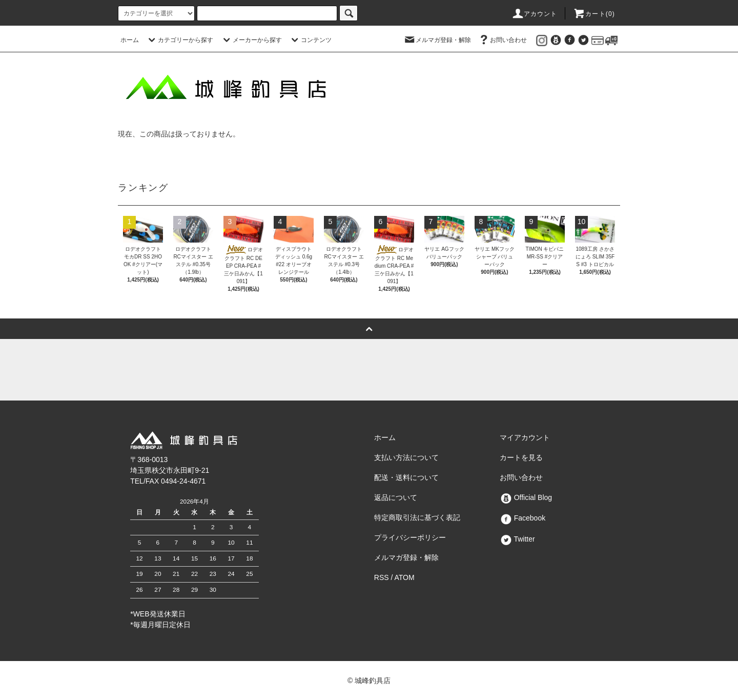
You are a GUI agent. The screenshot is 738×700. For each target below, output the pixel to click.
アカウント (535, 14)
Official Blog (526, 497)
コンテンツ (310, 40)
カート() (594, 14)
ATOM (405, 577)
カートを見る (521, 457)
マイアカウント (525, 437)
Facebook (522, 518)
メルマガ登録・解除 (437, 40)
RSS (382, 577)
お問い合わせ (502, 40)
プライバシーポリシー (410, 537)
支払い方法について (406, 457)
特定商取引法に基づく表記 (417, 517)
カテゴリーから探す (179, 40)
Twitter (517, 539)
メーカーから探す (251, 40)
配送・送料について (406, 477)
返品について (396, 497)
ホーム (130, 40)
